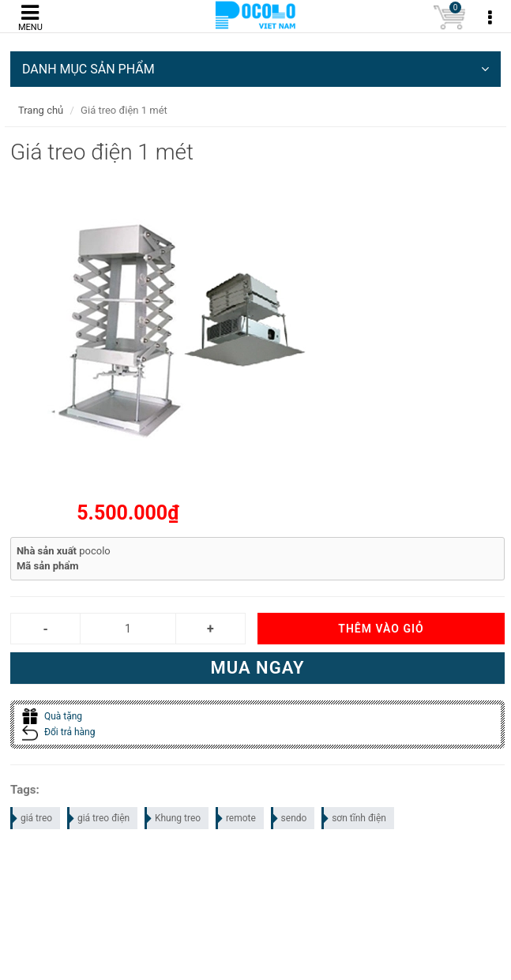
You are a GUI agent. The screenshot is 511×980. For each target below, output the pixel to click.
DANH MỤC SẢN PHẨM (255, 69)
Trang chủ (41, 110)
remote (237, 818)
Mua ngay (257, 668)
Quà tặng (52, 716)
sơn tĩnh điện (355, 818)
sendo (290, 818)
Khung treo (173, 818)
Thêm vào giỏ (381, 629)
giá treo (32, 818)
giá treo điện (99, 818)
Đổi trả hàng (59, 732)
